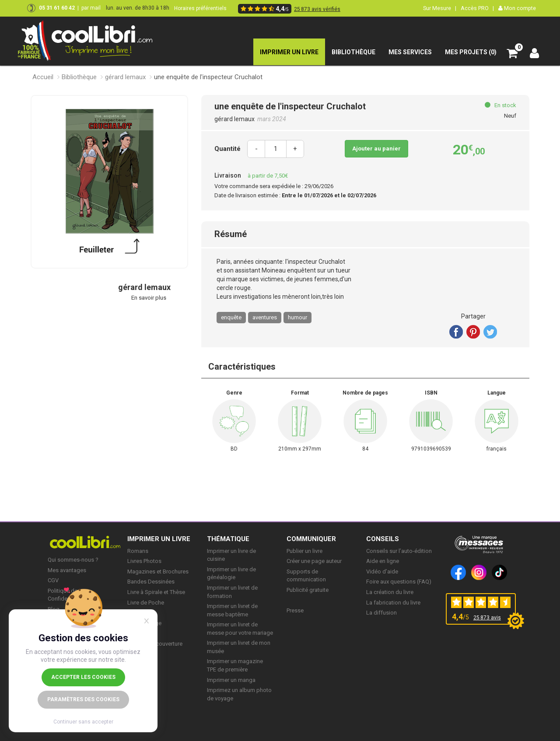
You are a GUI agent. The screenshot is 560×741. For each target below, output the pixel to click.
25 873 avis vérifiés (317, 9)
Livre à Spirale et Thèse (156, 592)
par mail (91, 8)
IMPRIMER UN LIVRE (159, 539)
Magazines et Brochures (158, 571)
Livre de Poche (146, 603)
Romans (138, 551)
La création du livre (390, 592)
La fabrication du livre (393, 603)
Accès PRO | (477, 8)
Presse (295, 610)
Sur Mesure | (440, 8)
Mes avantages (67, 570)
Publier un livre (304, 551)
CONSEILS (383, 539)
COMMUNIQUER (311, 539)
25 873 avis (487, 618)
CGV (53, 580)
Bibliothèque (79, 77)
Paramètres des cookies (83, 699)
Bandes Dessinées (151, 582)
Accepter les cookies (83, 677)
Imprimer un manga (231, 680)
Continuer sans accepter (83, 722)
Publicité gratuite (308, 590)
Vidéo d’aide (382, 571)
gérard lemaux (125, 77)
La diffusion (381, 613)
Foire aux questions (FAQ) (399, 582)
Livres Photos (144, 561)
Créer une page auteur (314, 561)
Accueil (43, 77)
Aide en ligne (383, 561)
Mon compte (517, 8)
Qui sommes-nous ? (73, 560)
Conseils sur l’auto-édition (399, 551)
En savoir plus (149, 298)
